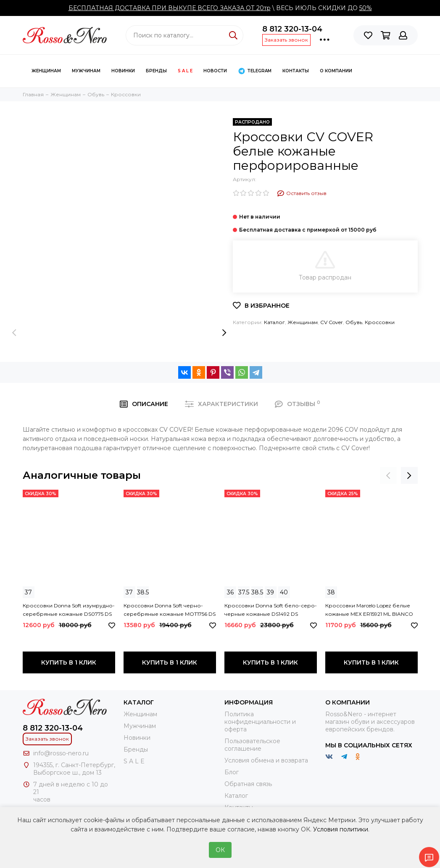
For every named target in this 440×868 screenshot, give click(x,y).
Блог (232, 772)
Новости (215, 71)
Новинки (123, 71)
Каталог (274, 322)
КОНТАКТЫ (296, 71)
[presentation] (14, 332)
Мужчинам (86, 71)
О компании (336, 71)
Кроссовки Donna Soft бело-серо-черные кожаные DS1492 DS (271, 610)
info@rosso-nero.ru (61, 753)
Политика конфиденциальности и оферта (260, 722)
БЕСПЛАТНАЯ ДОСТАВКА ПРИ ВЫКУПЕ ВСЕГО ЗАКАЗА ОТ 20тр (170, 8)
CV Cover (332, 322)
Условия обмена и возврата (266, 760)
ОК (220, 850)
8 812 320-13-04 (292, 29)
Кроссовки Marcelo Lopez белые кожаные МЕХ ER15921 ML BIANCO (369, 610)
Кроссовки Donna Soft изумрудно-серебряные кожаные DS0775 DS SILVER (69, 610)
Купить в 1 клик (69, 662)
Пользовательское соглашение (252, 745)
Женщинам (46, 71)
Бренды (156, 71)
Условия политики (341, 829)
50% (366, 8)
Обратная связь (248, 784)
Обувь (354, 322)
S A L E (185, 71)
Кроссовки (380, 322)
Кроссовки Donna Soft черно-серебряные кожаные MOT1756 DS (170, 610)
